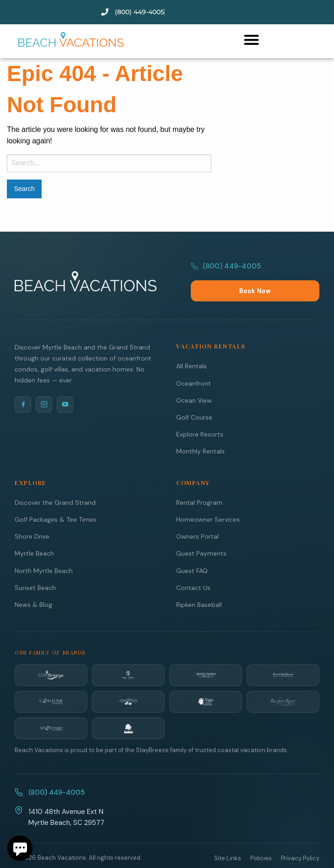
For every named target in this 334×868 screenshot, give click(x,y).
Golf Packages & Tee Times (56, 500)
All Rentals (191, 346)
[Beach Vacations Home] (86, 272)
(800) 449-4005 (226, 271)
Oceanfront (194, 364)
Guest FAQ (192, 551)
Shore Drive (32, 517)
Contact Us (193, 568)
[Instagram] (44, 385)
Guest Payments (201, 534)
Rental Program (199, 483)
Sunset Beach (35, 568)
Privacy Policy (300, 838)
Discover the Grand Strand (55, 483)
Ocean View (194, 381)
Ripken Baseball (199, 585)
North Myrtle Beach (44, 551)
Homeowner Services (208, 500)
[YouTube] (65, 385)
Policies (261, 838)
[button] (251, 40)
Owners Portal (197, 517)
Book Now (295, 271)
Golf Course (194, 398)
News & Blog (33, 585)
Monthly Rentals (200, 431)
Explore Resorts (200, 415)
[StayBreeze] (51, 655)
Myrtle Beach (34, 534)
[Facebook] (23, 385)
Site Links (228, 838)
